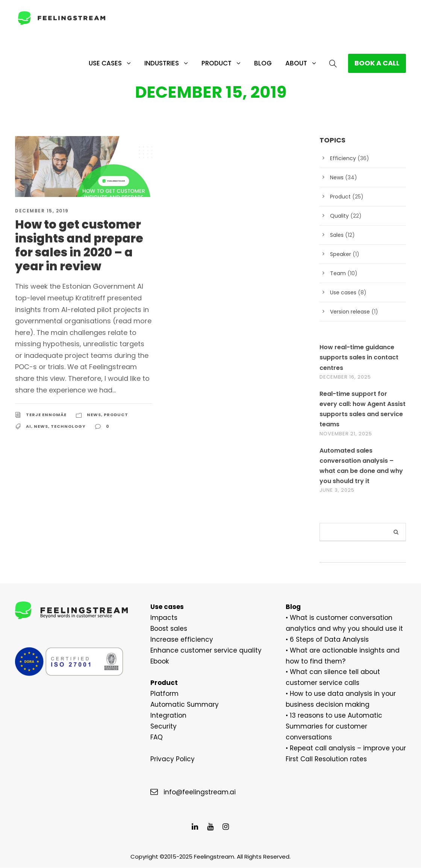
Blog (261, 63)
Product (214, 63)
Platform (162, 694)
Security (162, 726)
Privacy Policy (170, 759)
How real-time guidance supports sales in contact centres (356, 358)
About (295, 63)
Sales (337, 235)
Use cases (96, 63)
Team (336, 274)
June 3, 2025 (337, 490)
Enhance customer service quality (198, 651)
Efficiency (341, 159)
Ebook (159, 661)
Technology (67, 415)
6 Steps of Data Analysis (324, 640)
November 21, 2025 (347, 434)
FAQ (157, 737)
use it (352, 629)
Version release (348, 312)
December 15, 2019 (42, 211)
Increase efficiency (177, 640)
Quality (338, 216)
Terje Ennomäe (46, 404)
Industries (157, 63)
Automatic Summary (179, 705)
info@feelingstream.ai (195, 792)
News (94, 404)
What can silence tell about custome (341, 672)
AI (28, 415)
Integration (165, 716)
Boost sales (167, 629)
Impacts (162, 618)
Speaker (340, 254)
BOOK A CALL (376, 63)
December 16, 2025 (347, 377)
